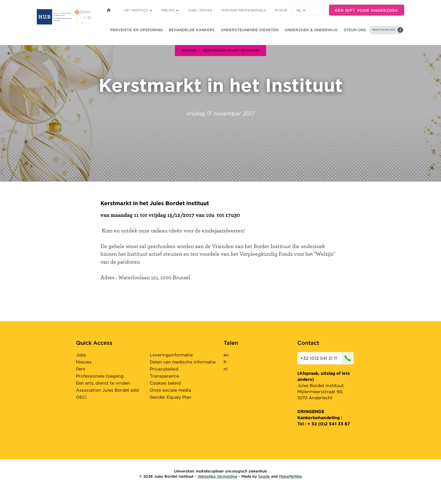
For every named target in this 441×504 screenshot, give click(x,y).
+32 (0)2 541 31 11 (327, 358)
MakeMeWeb (290, 476)
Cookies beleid (165, 383)
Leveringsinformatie (171, 355)
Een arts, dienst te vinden (103, 383)
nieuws (189, 50)
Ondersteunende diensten (250, 30)
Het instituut (138, 10)
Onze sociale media (170, 390)
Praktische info (384, 30)
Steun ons (355, 30)
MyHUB (281, 10)
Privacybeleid (164, 369)
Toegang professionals (243, 10)
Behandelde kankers (192, 30)
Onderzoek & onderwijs (311, 30)
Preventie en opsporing (136, 30)
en (226, 355)
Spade (264, 476)
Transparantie (164, 376)
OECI (81, 397)
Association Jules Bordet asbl (107, 390)
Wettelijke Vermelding (217, 476)
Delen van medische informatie (183, 362)
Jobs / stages (200, 10)
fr (225, 362)
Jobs (81, 355)
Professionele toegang (100, 376)
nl (301, 10)
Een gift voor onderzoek (367, 10)
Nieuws (170, 10)
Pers (81, 369)
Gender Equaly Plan (171, 397)
